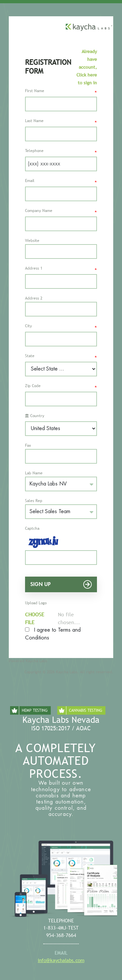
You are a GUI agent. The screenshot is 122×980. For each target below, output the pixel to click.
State (61, 357)
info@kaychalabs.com (61, 960)
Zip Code (61, 387)
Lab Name (34, 473)
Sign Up (61, 584)
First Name (61, 92)
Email (61, 182)
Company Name (61, 212)
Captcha (32, 528)
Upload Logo (36, 603)
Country (35, 416)
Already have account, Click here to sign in (87, 67)
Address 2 (34, 298)
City (61, 327)
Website (32, 241)
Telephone (61, 152)
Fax (28, 445)
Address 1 (61, 270)
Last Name (61, 122)
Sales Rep (34, 501)
